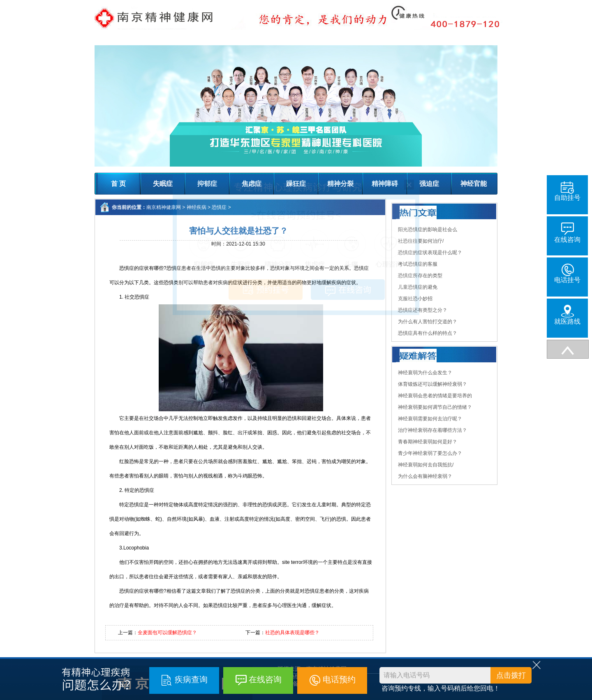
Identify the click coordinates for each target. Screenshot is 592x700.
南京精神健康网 (164, 207)
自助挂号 (567, 191)
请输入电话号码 (407, 675)
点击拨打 (511, 675)
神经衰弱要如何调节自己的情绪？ (435, 407)
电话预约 (339, 679)
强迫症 (429, 184)
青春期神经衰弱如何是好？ (428, 442)
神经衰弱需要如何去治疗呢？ (430, 419)
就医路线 (567, 315)
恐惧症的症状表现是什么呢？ (430, 253)
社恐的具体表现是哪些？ (292, 633)
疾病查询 (191, 679)
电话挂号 (567, 274)
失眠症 (163, 184)
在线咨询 (265, 679)
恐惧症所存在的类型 (420, 276)
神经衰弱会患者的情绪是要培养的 (435, 396)
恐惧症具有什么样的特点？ (428, 333)
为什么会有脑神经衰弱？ (425, 476)
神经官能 (474, 184)
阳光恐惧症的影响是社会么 (428, 229)
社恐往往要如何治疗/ (421, 241)
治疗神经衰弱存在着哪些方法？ (432, 430)
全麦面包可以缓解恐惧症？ (167, 633)
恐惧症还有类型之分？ (423, 310)
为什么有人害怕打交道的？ (428, 322)
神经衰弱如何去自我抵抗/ (426, 465)
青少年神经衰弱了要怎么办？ (430, 453)
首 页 (118, 184)
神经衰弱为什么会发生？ (425, 373)
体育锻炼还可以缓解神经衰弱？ (432, 384)
